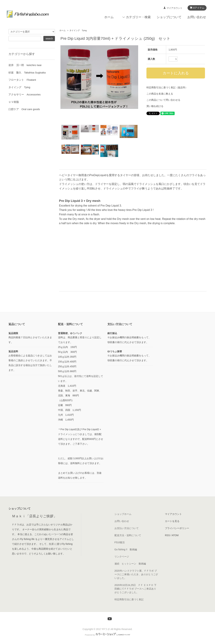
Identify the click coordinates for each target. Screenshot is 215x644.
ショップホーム (123, 514)
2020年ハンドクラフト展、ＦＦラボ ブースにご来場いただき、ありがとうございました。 (136, 574)
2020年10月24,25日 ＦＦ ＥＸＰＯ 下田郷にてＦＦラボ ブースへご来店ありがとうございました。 (136, 589)
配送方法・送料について (128, 535)
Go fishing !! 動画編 (126, 549)
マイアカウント (175, 8)
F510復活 (120, 542)
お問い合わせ (197, 17)
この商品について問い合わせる (163, 100)
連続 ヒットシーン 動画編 (130, 564)
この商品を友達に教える (160, 94)
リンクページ (122, 557)
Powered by (107, 635)
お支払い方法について (127, 528)
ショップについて (169, 17)
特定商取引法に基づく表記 (129, 599)
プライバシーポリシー (177, 528)
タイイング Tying (78, 30)
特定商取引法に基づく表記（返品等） (167, 87)
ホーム (109, 17)
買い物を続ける (155, 106)
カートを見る (172, 521)
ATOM (175, 535)
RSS (167, 535)
